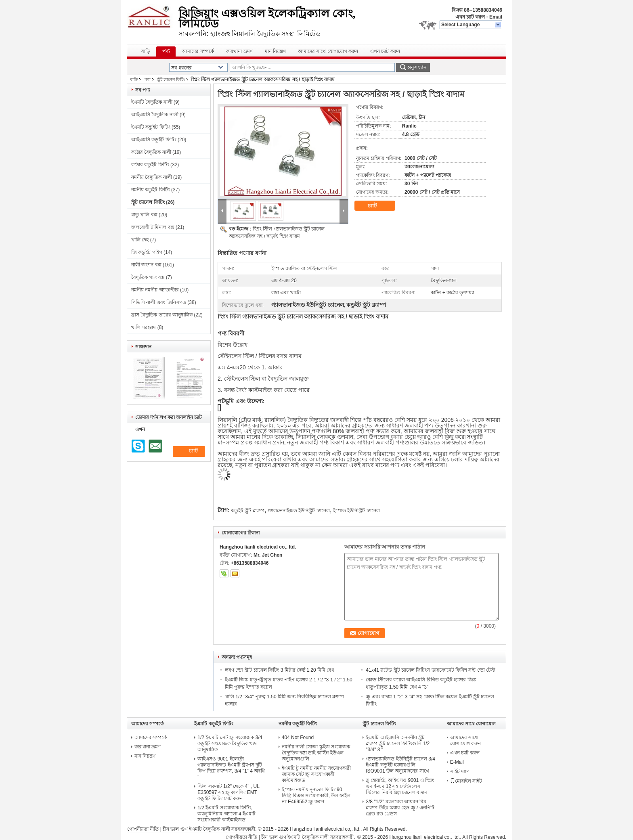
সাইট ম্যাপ (460, 771)
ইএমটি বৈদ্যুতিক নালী (152, 102)
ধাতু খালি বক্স (144, 215)
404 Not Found (298, 737)
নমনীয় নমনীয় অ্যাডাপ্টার (155, 290)
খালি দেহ (140, 240)
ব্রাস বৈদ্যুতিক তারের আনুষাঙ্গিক (162, 315)
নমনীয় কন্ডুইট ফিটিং (151, 190)
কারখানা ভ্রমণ (239, 51)
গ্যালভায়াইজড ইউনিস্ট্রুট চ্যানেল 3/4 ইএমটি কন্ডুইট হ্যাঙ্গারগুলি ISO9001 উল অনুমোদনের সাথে (400, 765)
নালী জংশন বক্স (146, 265)
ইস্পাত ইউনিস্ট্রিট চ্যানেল (356, 511)
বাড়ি (146, 51)
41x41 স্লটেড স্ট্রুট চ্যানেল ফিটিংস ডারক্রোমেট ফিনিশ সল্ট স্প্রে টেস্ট (431, 670)
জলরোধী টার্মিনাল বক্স (153, 227)
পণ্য (166, 51)
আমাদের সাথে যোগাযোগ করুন (328, 51)
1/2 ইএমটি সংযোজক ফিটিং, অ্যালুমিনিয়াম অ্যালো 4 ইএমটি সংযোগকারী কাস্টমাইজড (226, 814)
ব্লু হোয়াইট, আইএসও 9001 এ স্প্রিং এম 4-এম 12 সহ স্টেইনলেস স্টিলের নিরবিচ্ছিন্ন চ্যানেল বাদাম (400, 786)
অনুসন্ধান (417, 67)
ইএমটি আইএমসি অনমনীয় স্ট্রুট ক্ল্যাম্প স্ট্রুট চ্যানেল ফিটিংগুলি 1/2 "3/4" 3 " (398, 744)
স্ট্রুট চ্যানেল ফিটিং (171, 79)
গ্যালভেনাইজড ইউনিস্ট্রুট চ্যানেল (299, 511)
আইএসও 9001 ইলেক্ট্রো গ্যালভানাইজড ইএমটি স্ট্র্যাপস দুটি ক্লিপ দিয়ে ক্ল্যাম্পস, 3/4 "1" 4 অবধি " (231, 768)
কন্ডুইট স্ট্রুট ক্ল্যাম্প (248, 511)
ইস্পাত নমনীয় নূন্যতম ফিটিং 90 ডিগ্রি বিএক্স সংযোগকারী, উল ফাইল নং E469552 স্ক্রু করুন (316, 796)
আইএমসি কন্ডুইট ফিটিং (154, 140)
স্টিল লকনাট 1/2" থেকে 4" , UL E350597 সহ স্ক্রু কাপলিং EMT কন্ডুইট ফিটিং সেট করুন (228, 792)
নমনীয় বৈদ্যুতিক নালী (152, 177)
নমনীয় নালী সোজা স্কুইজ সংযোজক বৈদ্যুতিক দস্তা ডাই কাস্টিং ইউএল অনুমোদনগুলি (316, 753)
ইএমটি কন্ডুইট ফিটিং (151, 127)
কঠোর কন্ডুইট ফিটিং (150, 165)
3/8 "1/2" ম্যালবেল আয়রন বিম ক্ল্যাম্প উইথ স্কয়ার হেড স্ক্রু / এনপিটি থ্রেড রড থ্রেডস (400, 808)
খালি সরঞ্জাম (144, 327)
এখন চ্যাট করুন (470, 17)
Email (496, 17)
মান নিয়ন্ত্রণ (275, 51)
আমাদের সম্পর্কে (198, 51)
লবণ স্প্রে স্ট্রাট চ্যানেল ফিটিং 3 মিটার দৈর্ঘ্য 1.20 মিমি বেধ (280, 670)
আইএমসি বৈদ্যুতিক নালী (155, 115)
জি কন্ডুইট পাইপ (147, 252)
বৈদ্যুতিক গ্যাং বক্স (148, 277)
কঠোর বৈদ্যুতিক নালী (151, 152)
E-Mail (457, 762)
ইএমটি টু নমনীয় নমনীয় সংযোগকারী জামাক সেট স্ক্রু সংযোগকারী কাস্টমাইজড (316, 774)
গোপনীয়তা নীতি (143, 829)
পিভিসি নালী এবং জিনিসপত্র (159, 302)
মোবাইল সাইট (466, 781)
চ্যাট (378, 206)
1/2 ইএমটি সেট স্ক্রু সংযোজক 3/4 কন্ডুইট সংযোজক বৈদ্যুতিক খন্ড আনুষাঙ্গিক (230, 744)
